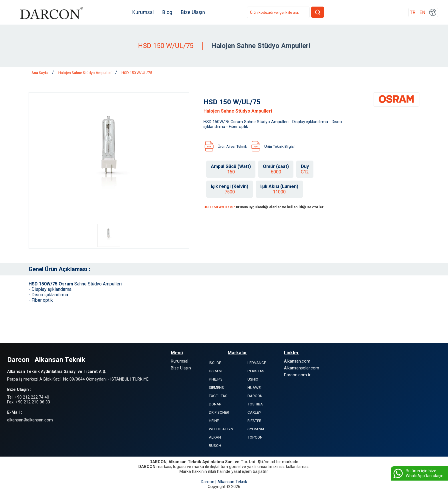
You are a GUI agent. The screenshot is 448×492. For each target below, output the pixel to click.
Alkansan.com (297, 361)
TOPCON (255, 437)
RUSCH (215, 446)
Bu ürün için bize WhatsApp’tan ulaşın (418, 473)
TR (413, 12)
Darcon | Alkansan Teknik (224, 482)
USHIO (253, 379)
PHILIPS (216, 379)
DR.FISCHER (219, 412)
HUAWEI (254, 388)
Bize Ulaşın (193, 12)
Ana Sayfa (40, 73)
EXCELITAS (218, 396)
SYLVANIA (256, 429)
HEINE (214, 421)
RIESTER (254, 421)
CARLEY (254, 412)
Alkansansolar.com (302, 368)
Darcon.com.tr (297, 375)
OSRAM (215, 371)
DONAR (215, 404)
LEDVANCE (257, 363)
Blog (167, 12)
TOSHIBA (255, 404)
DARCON (255, 396)
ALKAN (215, 437)
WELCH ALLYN (221, 429)
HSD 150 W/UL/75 (137, 73)
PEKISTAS (256, 371)
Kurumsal (143, 12)
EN (422, 12)
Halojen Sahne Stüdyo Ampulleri (85, 73)
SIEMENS (216, 388)
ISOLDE (215, 363)
